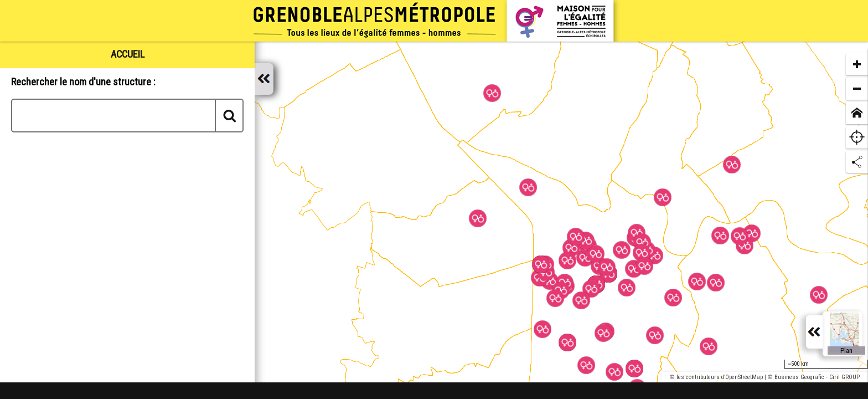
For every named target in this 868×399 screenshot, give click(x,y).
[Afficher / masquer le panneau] (264, 79)
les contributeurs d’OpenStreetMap (720, 377)
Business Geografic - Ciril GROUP (817, 377)
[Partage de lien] (857, 162)
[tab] (127, 54)
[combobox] (127, 116)
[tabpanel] (127, 231)
